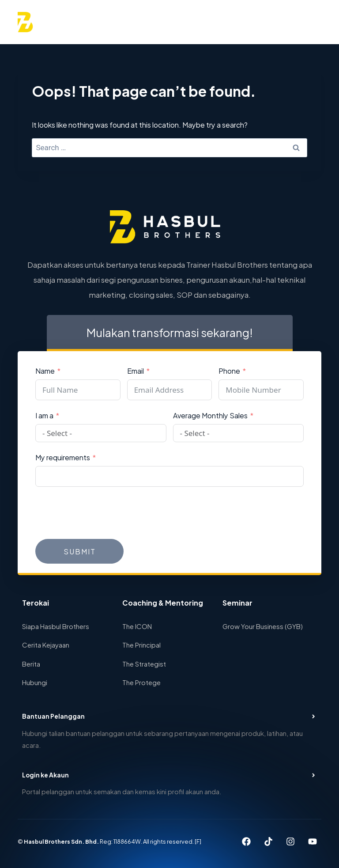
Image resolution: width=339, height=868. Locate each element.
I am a (44, 415)
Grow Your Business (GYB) (263, 626)
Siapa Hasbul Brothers (56, 626)
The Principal (141, 644)
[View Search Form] (288, 22)
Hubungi (35, 682)
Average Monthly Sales (210, 415)
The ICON (137, 626)
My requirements (63, 457)
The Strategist (144, 663)
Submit (80, 551)
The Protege (141, 682)
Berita (31, 663)
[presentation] (102, 513)
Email (136, 370)
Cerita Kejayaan (46, 644)
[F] (200, 841)
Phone (229, 370)
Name (45, 370)
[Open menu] (311, 22)
